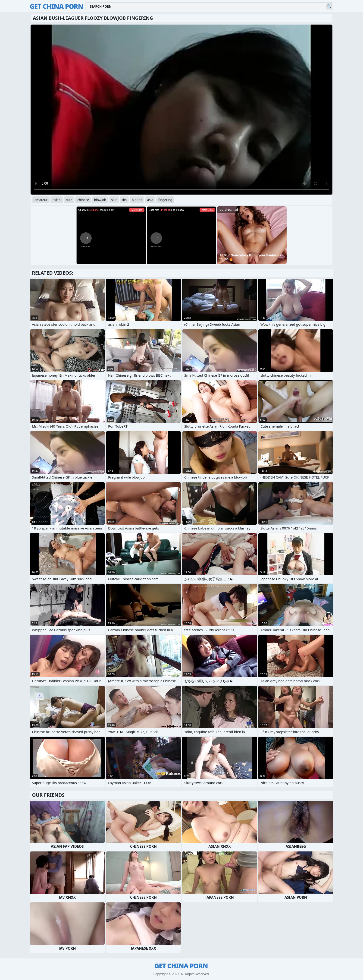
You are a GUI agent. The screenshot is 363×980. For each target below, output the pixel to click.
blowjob (100, 200)
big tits (137, 200)
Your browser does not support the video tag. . (181, 110)
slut (114, 200)
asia (150, 200)
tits (124, 200)
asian (57, 200)
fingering (165, 200)
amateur (41, 200)
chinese (83, 200)
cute (69, 200)
